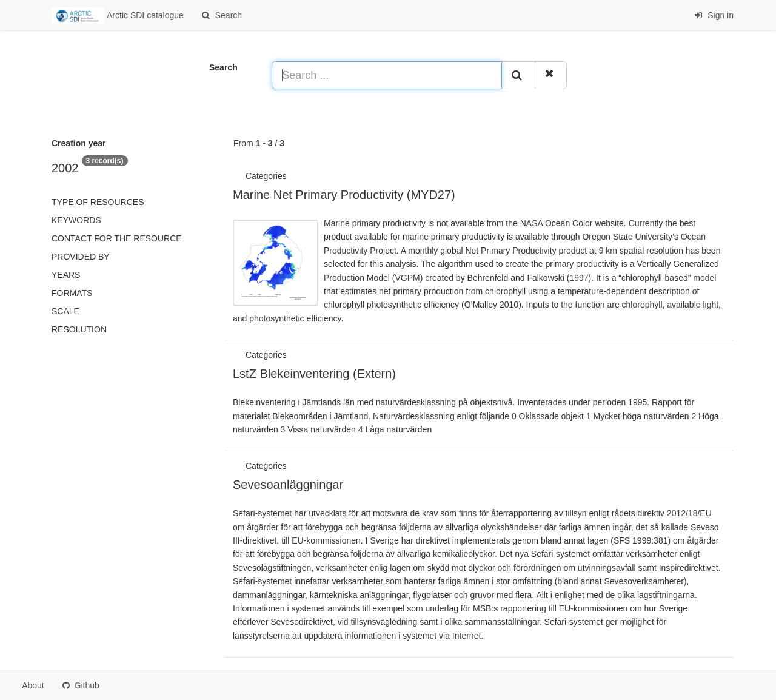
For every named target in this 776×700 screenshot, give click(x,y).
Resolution (79, 329)
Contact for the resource (117, 238)
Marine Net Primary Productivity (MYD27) (344, 195)
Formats (72, 293)
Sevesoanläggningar (288, 485)
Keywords (76, 220)
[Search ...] (387, 75)
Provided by (81, 257)
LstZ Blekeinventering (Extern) (314, 374)
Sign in (714, 15)
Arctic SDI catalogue (118, 16)
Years (66, 275)
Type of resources (98, 202)
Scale (65, 311)
